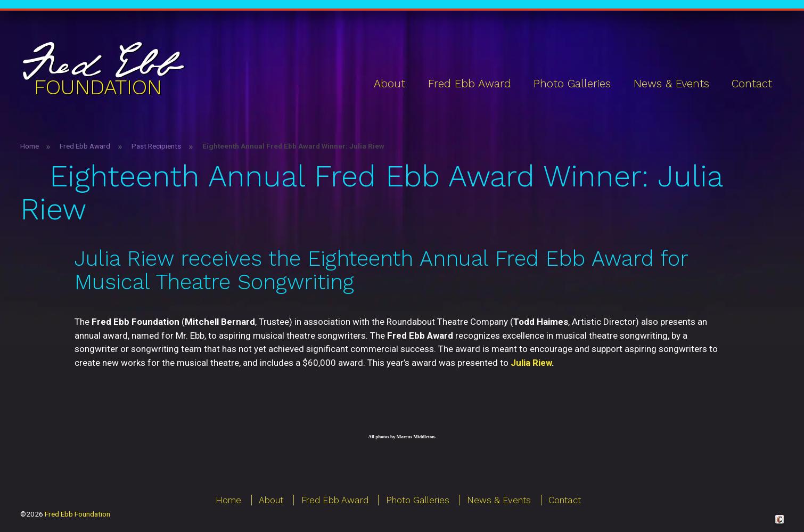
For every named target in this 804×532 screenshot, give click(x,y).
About (389, 84)
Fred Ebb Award (470, 84)
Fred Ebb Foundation (77, 514)
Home (30, 146)
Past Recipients (156, 146)
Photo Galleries (572, 84)
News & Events (671, 84)
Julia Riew (531, 363)
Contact (752, 84)
